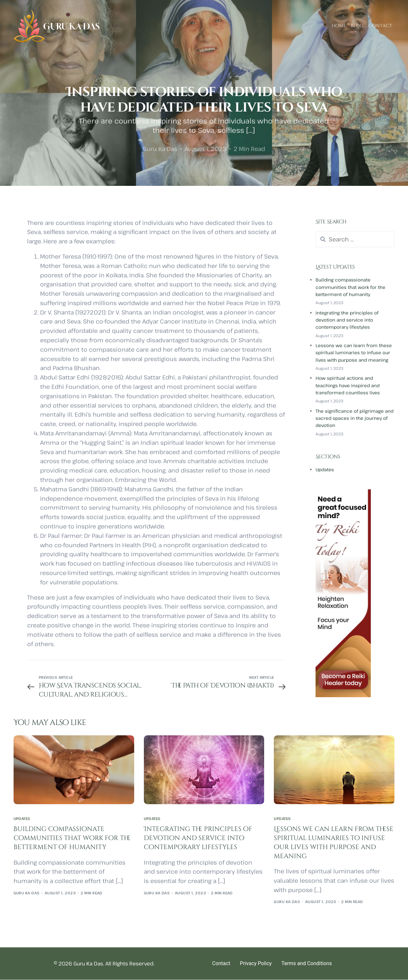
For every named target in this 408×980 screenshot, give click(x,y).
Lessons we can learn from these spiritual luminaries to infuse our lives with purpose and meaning (354, 353)
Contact (221, 964)
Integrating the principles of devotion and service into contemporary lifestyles (347, 320)
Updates (325, 469)
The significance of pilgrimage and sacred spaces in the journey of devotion (354, 418)
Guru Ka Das (160, 149)
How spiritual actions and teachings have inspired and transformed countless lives (348, 385)
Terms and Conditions (306, 964)
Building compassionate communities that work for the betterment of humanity (350, 287)
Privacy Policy (256, 964)
